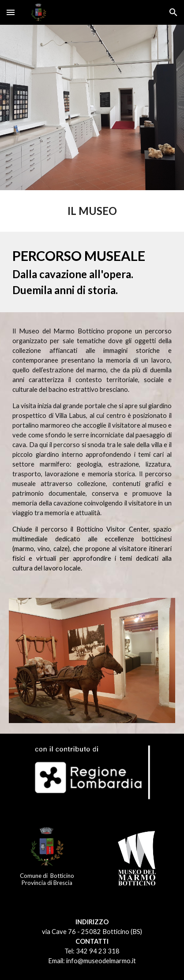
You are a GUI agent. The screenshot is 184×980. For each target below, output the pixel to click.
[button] (11, 12)
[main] (92, 211)
